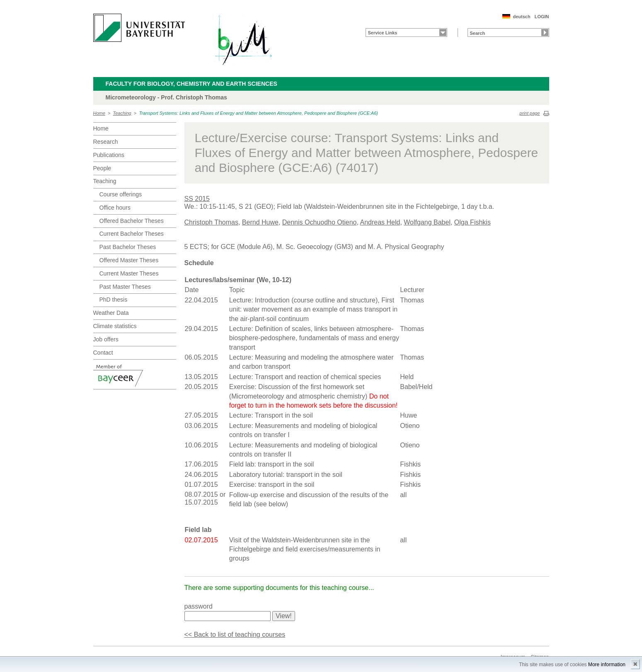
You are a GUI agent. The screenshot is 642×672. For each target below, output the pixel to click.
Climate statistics (115, 326)
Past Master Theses (125, 287)
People (102, 168)
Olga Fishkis (472, 222)
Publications (109, 155)
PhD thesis (114, 300)
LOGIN (542, 17)
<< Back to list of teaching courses (235, 635)
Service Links (383, 33)
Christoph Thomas (211, 222)
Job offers (106, 339)
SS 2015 (197, 199)
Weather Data (111, 313)
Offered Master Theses (129, 260)
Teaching (122, 113)
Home (99, 113)
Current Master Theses (129, 273)
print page (530, 113)
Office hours (115, 208)
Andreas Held (380, 222)
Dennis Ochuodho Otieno (320, 222)
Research (106, 142)
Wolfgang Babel (427, 222)
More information (607, 665)
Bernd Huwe (260, 222)
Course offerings (121, 194)
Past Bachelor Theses (128, 247)
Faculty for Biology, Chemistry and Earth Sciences (191, 84)
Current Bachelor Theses (132, 234)
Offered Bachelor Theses (132, 221)
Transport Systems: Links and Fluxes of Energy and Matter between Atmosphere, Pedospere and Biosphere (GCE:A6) (258, 113)
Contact (103, 353)
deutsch (521, 17)
